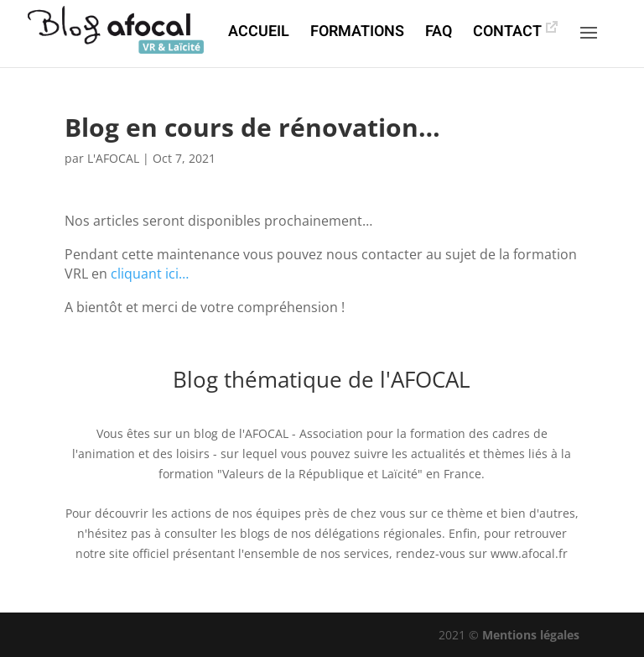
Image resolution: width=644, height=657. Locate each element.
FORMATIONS (357, 34)
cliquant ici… (150, 274)
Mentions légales (531, 635)
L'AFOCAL (113, 158)
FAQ (439, 34)
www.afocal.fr (529, 553)
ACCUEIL (259, 34)
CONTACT (507, 34)
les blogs (245, 533)
